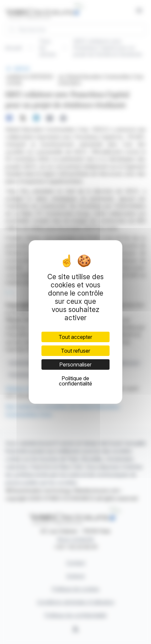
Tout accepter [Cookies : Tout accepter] (75, 337)
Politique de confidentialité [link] (75, 381)
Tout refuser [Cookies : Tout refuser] (75, 351)
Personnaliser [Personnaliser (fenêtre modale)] (75, 364)
